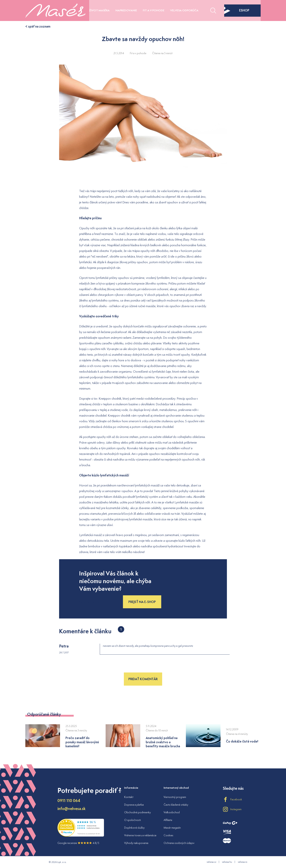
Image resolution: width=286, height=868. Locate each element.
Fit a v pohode (154, 10)
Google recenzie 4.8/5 (78, 843)
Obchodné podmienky (138, 812)
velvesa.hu (227, 862)
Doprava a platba (134, 805)
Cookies (168, 835)
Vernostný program (175, 797)
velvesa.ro (242, 862)
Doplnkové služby (134, 828)
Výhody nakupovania (136, 843)
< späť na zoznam (38, 26)
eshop (237, 10)
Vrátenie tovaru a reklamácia (140, 835)
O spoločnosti (133, 820)
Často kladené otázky (176, 805)
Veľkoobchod (172, 812)
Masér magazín (172, 828)
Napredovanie (126, 10)
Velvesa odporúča (184, 10)
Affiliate (168, 820)
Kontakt (129, 797)
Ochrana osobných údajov (179, 843)
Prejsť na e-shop (142, 602)
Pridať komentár (143, 679)
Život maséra (99, 10)
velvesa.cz (211, 862)
